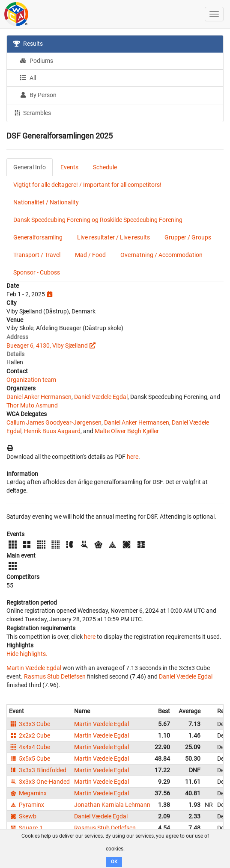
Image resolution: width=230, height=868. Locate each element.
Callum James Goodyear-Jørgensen (54, 422)
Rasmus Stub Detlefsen (55, 676)
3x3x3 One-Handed (39, 782)
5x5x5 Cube (30, 759)
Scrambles (32, 112)
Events (69, 167)
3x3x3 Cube (30, 724)
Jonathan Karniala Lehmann (112, 805)
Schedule (105, 167)
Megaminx (28, 793)
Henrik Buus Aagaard (52, 431)
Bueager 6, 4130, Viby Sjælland (47, 345)
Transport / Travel (37, 255)
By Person (38, 95)
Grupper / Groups (188, 237)
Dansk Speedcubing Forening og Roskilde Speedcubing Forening (98, 220)
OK (114, 862)
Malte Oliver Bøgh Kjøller (127, 431)
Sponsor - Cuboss (37, 272)
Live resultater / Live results (114, 237)
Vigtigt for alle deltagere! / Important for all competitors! (87, 185)
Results (28, 44)
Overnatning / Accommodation (161, 255)
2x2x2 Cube (30, 735)
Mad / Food (90, 255)
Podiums (36, 61)
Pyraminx (27, 805)
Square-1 (26, 828)
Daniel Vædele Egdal (101, 397)
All (28, 78)
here (133, 457)
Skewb (23, 816)
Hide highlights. (27, 654)
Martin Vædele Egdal (34, 668)
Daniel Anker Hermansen (39, 397)
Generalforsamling (38, 237)
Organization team (31, 380)
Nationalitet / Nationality (46, 202)
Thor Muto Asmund (32, 405)
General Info (30, 167)
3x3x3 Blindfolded (38, 770)
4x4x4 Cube (30, 747)
